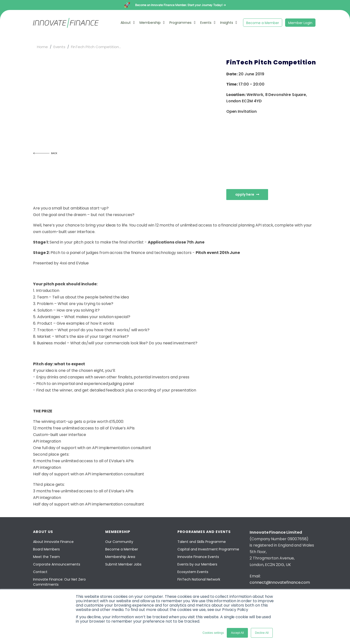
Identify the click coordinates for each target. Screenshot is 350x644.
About (126, 23)
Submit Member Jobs (123, 564)
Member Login (300, 23)
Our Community (119, 542)
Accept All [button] (237, 633)
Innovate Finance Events (198, 557)
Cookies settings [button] (213, 633)
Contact (40, 572)
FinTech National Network (199, 579)
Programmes (180, 23)
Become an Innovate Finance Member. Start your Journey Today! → (180, 5)
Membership (150, 23)
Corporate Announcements (57, 564)
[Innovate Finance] (66, 26)
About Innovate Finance (53, 542)
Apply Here (247, 194)
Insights (227, 23)
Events (206, 23)
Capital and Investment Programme (208, 549)
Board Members (46, 549)
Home (42, 47)
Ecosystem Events (193, 572)
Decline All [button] (262, 633)
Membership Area (120, 557)
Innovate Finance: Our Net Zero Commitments (59, 582)
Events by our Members (197, 564)
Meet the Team (46, 557)
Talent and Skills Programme (202, 542)
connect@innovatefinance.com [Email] (280, 582)
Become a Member (263, 23)
